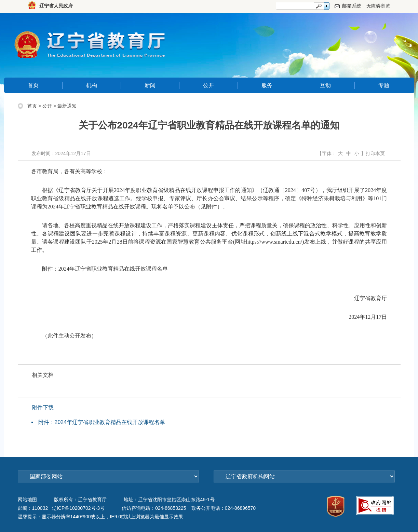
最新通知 (67, 106)
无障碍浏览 (378, 6)
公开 (208, 85)
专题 (384, 85)
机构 (92, 85)
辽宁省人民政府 (56, 6)
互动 (325, 85)
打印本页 (375, 153)
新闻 (150, 85)
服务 (267, 85)
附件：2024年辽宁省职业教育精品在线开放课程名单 (102, 422)
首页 (33, 85)
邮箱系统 (352, 6)
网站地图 (27, 500)
